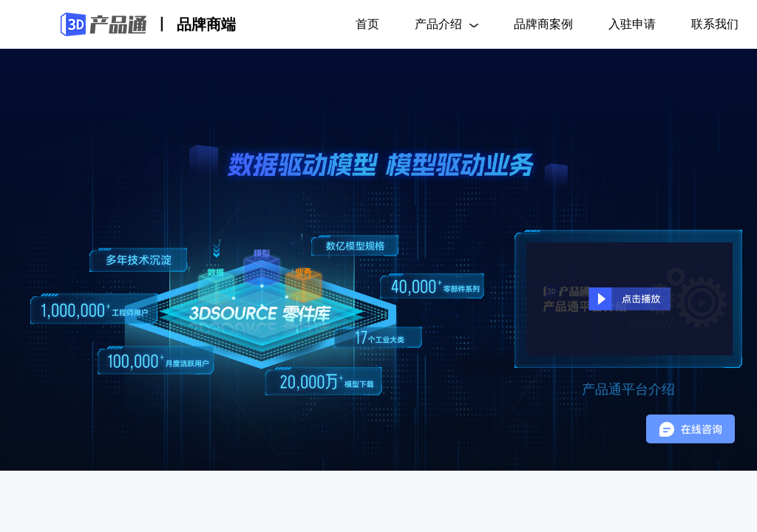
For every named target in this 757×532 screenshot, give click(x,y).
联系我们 (715, 24)
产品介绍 (447, 24)
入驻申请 (632, 24)
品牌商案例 (543, 24)
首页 (367, 24)
